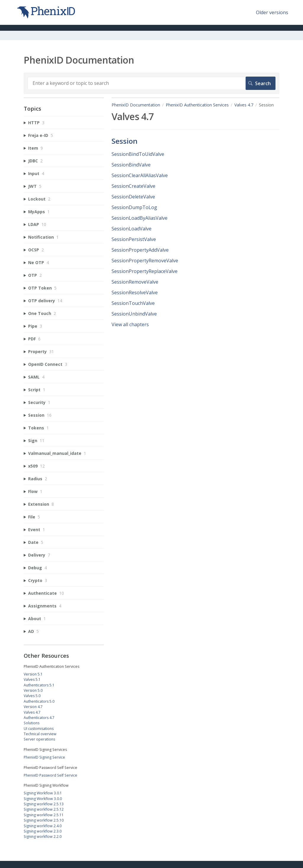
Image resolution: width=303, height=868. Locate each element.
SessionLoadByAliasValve (140, 218)
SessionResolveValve (135, 292)
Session (125, 141)
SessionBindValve (131, 165)
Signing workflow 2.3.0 (43, 831)
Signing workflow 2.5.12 (44, 809)
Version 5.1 (33, 674)
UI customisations (39, 729)
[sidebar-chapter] (64, 123)
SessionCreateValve (133, 186)
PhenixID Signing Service (44, 757)
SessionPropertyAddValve (140, 250)
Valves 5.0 (32, 696)
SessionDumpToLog (134, 207)
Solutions (32, 723)
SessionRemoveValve (135, 282)
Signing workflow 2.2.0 (43, 837)
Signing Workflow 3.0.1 (43, 793)
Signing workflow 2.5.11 (44, 815)
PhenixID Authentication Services (197, 105)
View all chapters (130, 324)
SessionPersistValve (134, 239)
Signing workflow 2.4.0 (43, 826)
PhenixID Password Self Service (50, 775)
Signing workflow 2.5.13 (44, 804)
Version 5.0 (33, 690)
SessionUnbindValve (134, 314)
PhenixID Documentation (136, 105)
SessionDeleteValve (133, 197)
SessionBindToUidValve (138, 154)
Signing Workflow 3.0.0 (43, 799)
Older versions (272, 12)
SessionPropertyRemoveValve (145, 261)
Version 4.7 (33, 707)
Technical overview (40, 734)
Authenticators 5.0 (39, 701)
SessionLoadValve (132, 229)
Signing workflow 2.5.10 (44, 820)
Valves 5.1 (32, 679)
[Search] (151, 83)
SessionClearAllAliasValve (140, 175)
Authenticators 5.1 (39, 685)
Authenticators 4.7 (39, 718)
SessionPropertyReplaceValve (145, 271)
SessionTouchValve (133, 303)
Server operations (39, 739)
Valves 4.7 (244, 105)
